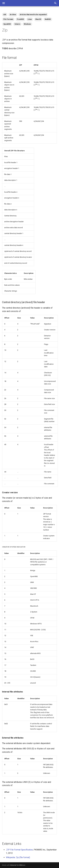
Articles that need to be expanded (33, 15)
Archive (13, 15)
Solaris (17, 24)
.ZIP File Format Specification (19, 850)
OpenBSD (7, 24)
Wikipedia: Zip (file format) (18, 857)
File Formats (8, 19)
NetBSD (48, 19)
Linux (30, 19)
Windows (27, 24)
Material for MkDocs (18, 865)
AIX (5, 15)
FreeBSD (20, 19)
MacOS (38, 19)
